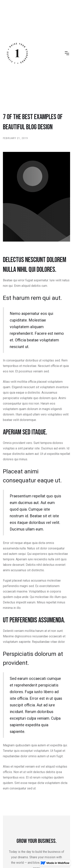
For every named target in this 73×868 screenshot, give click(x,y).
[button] (67, 53)
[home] (17, 53)
